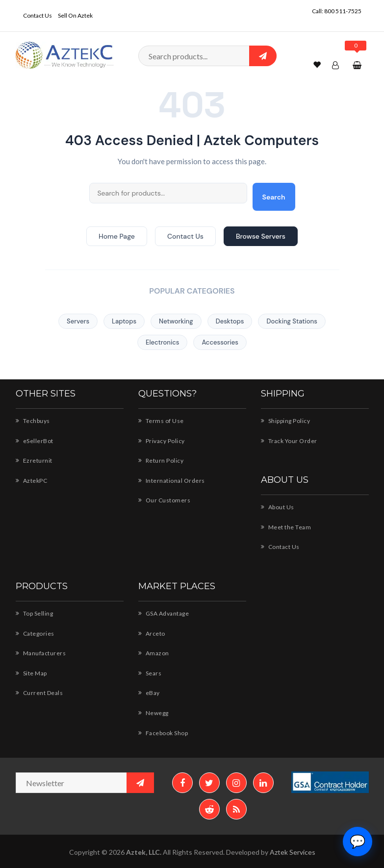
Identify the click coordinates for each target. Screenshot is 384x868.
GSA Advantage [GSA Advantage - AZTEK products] (164, 613)
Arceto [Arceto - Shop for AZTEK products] (152, 633)
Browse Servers (261, 236)
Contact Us (38, 15)
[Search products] (208, 56)
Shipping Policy (286, 421)
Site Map (31, 673)
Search (274, 197)
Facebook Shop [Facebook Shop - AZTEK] (163, 733)
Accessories (220, 342)
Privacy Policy (162, 441)
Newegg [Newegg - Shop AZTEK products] (154, 713)
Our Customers (165, 500)
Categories (35, 633)
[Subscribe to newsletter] (140, 783)
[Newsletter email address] (85, 783)
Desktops (230, 321)
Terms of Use (161, 421)
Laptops (124, 321)
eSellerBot (35, 441)
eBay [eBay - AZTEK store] (149, 693)
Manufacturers (41, 653)
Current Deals (39, 693)
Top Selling (35, 613)
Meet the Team (286, 527)
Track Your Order (289, 441)
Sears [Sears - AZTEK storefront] (150, 673)
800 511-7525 (343, 11)
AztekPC (32, 481)
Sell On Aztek (75, 15)
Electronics (162, 342)
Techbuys (33, 421)
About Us (278, 507)
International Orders (172, 481)
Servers (78, 321)
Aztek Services (293, 852)
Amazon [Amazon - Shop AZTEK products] (154, 653)
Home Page (117, 236)
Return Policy (161, 460)
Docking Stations (292, 321)
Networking (176, 321)
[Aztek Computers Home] (65, 54)
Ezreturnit (34, 460)
